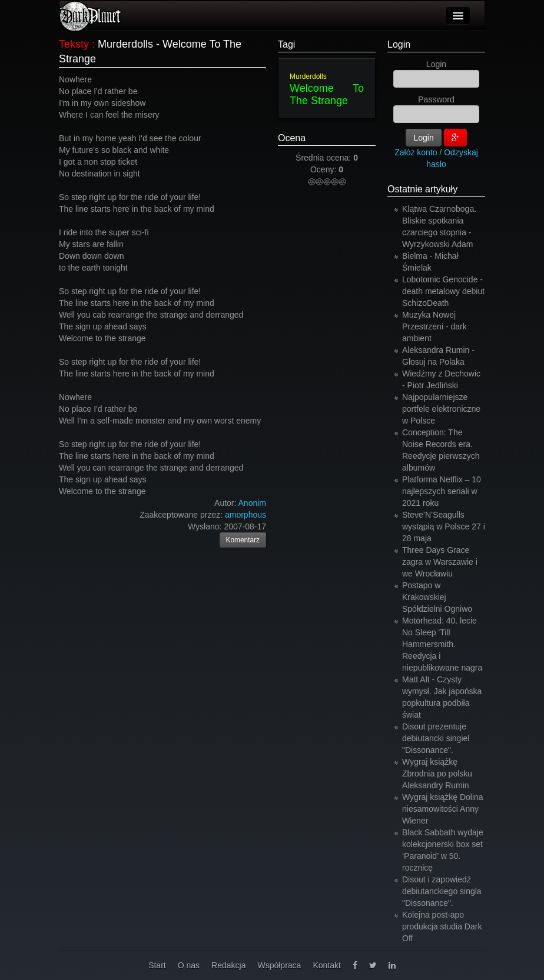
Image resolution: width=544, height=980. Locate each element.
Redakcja (228, 965)
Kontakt (326, 965)
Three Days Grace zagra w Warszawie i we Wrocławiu (440, 562)
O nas (189, 965)
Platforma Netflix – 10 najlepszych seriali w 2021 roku (442, 491)
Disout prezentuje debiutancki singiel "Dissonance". (436, 738)
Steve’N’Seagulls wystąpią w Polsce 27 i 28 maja (444, 526)
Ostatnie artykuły (422, 189)
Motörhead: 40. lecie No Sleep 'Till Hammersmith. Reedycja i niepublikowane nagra (442, 644)
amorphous (246, 515)
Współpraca (279, 965)
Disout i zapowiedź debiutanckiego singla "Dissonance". (442, 891)
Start (157, 965)
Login (399, 44)
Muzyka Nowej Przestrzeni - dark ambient (434, 326)
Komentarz (243, 540)
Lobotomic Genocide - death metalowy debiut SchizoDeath (443, 291)
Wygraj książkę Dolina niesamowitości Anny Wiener (443, 809)
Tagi (286, 44)
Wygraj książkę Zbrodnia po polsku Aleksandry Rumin (437, 774)
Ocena (292, 138)
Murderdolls (308, 76)
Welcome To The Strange (327, 94)
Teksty (74, 44)
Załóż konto (416, 152)
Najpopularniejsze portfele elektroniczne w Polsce (441, 409)
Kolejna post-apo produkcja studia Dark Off (442, 926)
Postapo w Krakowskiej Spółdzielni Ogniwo (437, 597)
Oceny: (324, 169)
